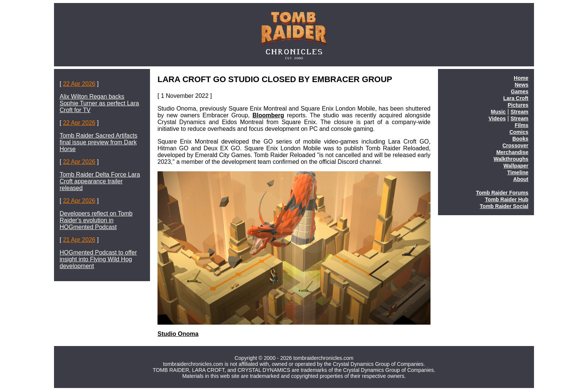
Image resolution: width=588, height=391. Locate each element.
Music (498, 112)
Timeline (518, 172)
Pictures (518, 105)
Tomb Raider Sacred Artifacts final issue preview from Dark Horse (98, 142)
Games (520, 91)
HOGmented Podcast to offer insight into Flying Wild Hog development (98, 259)
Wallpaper (516, 166)
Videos (497, 118)
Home (521, 78)
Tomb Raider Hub (507, 199)
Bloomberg (268, 115)
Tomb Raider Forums (502, 193)
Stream (520, 112)
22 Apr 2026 (79, 84)
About (521, 179)
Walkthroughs (511, 159)
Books (520, 139)
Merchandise (512, 152)
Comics (519, 132)
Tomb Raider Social (504, 206)
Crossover (515, 145)
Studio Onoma (178, 334)
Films (521, 125)
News (521, 85)
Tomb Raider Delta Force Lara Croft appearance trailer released (100, 181)
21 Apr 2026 (79, 240)
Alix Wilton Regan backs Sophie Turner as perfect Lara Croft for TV (99, 103)
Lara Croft (516, 98)
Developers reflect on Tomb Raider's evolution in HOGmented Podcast (96, 220)
